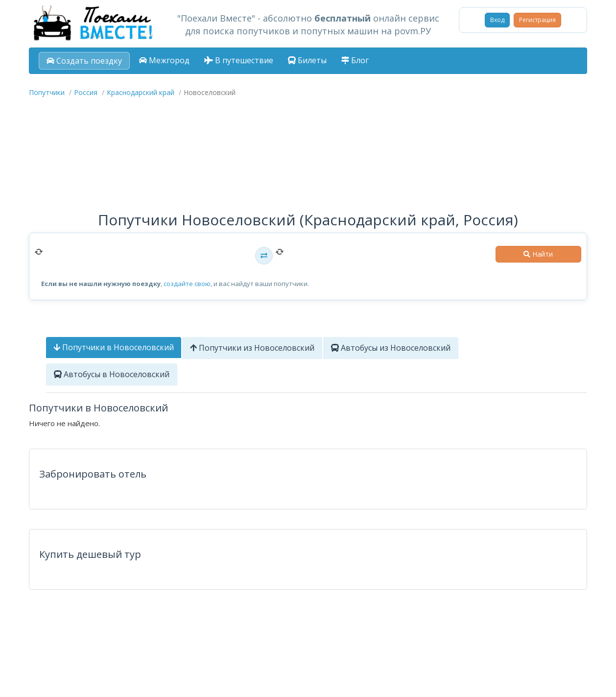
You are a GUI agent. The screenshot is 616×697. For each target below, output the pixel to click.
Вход (497, 20)
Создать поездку (84, 61)
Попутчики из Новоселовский (252, 348)
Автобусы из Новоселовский (391, 348)
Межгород (164, 60)
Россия (86, 92)
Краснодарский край (141, 92)
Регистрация (537, 20)
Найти (538, 254)
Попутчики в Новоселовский (114, 347)
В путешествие (239, 60)
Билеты (307, 60)
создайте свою (187, 284)
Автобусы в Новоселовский (112, 374)
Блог (355, 60)
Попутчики (47, 92)
